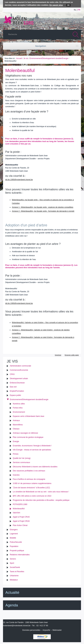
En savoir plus (56, 5)
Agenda (12, 605)
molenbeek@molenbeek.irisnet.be (17, 626)
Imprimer (58, 355)
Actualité (12, 592)
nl (75, 10)
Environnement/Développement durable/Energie (49, 58)
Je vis (26, 58)
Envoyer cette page (72, 355)
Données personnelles (31, 630)
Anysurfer (46, 630)
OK (68, 5)
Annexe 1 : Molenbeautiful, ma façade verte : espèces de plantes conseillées (43, 207)
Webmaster (57, 630)
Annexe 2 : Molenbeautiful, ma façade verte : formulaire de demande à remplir (43, 211)
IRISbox (42, 637)
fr (79, 10)
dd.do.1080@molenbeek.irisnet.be (19, 180)
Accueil (19, 58)
